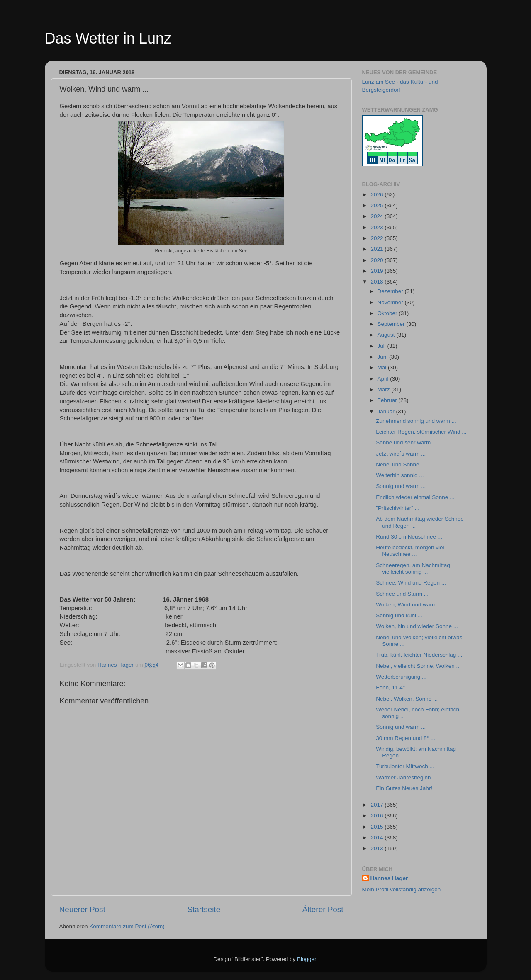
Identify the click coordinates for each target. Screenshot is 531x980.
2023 (378, 227)
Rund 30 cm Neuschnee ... (409, 537)
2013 (378, 848)
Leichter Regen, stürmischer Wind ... (421, 432)
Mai (383, 367)
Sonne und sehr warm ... (406, 443)
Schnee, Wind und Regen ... (411, 583)
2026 (378, 195)
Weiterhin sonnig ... (400, 475)
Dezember (391, 291)
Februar (388, 400)
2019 (378, 271)
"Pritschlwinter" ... (398, 508)
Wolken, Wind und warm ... (409, 605)
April (384, 379)
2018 (378, 282)
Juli (382, 346)
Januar (387, 411)
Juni (384, 357)
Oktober (388, 313)
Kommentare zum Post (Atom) (127, 926)
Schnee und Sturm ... (402, 594)
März (385, 389)
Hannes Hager (389, 878)
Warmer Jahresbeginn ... (406, 777)
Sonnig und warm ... (401, 486)
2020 (378, 260)
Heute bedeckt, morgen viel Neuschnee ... (410, 551)
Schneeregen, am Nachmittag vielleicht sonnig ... (413, 569)
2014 (378, 838)
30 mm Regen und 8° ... (406, 738)
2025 (378, 205)
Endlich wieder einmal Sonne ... (415, 497)
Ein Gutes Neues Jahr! (404, 788)
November (391, 302)
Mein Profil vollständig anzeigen (402, 889)
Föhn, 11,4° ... (393, 688)
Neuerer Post (82, 909)
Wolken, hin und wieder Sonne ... (417, 626)
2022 (378, 238)
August (387, 335)
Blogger (307, 959)
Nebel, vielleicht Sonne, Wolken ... (418, 666)
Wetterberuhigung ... (401, 677)
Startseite (204, 909)
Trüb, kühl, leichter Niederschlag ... (419, 655)
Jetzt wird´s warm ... (401, 454)
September (392, 324)
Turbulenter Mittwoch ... (405, 766)
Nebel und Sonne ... (401, 465)
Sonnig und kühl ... (399, 615)
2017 (378, 805)
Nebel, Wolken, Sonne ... (407, 699)
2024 (378, 216)
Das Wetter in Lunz (108, 38)
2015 (378, 827)
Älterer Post (323, 909)
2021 (378, 249)
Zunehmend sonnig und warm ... (416, 421)
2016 (378, 816)
